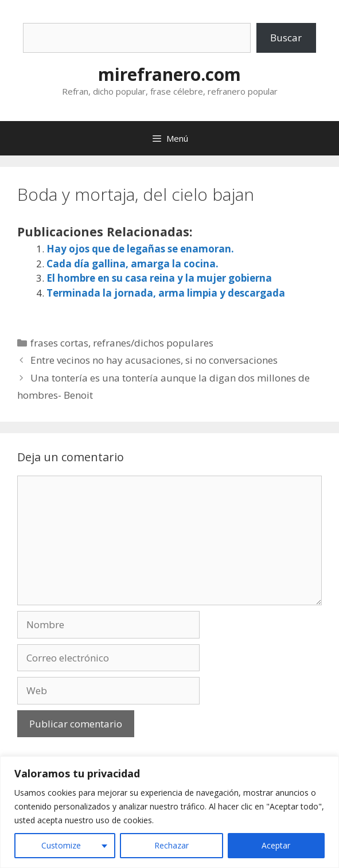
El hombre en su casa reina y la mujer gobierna (159, 278)
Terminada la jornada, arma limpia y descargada (166, 293)
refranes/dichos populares (153, 343)
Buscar (286, 38)
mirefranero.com (170, 74)
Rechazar (172, 845)
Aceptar (276, 845)
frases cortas (59, 343)
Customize (61, 845)
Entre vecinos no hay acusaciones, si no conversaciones (154, 360)
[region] (170, 812)
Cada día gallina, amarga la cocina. (133, 264)
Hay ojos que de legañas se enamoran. (140, 249)
